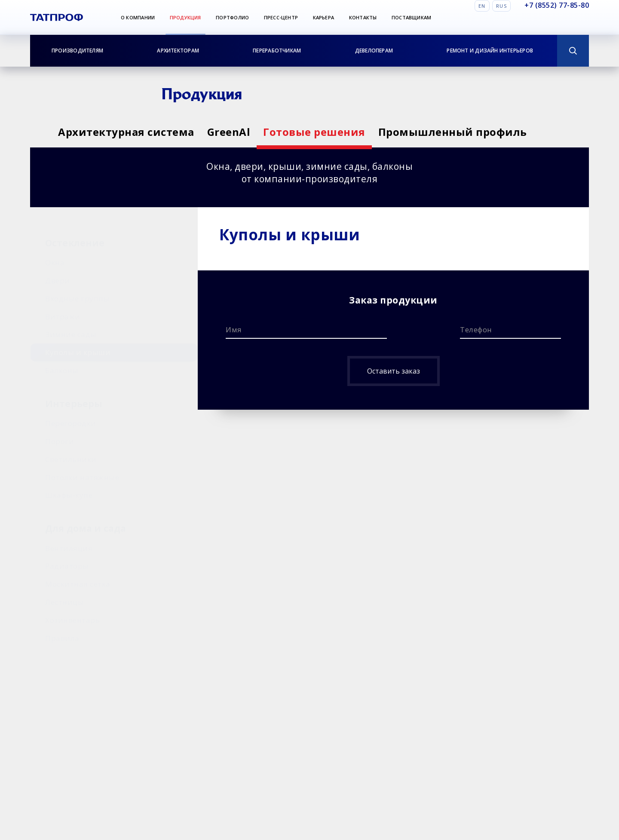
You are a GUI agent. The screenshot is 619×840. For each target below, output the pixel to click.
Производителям (77, 51)
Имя (234, 330)
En (482, 6)
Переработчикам (277, 51)
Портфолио (232, 17)
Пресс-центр (281, 17)
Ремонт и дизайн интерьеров (490, 51)
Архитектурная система (126, 132)
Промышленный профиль (487, 132)
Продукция (185, 17)
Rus (501, 6)
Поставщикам (411, 17)
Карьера (324, 17)
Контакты (363, 17)
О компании (138, 17)
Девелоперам (374, 51)
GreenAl (240, 132)
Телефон (476, 330)
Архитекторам (178, 51)
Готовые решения (337, 132)
